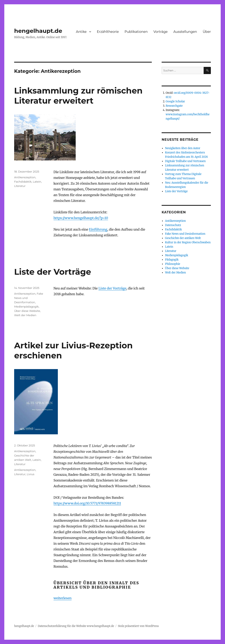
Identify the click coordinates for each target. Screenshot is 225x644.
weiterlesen (63, 598)
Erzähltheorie (108, 32)
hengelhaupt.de (38, 31)
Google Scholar (175, 101)
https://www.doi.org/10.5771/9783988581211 (87, 503)
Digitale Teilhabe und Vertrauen (185, 161)
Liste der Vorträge (53, 272)
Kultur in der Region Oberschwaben (188, 242)
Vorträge (160, 32)
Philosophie (173, 264)
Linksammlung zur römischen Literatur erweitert (78, 96)
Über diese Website (27, 311)
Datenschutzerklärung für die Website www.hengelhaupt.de (76, 626)
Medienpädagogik (26, 307)
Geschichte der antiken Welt (183, 238)
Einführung (98, 229)
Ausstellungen (185, 32)
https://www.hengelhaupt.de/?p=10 (81, 218)
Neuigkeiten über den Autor (183, 148)
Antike (81, 32)
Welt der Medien (25, 315)
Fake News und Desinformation (185, 234)
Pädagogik (172, 260)
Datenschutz (173, 225)
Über (207, 32)
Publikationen (136, 32)
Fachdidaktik (23, 182)
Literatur (20, 186)
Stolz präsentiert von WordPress (138, 626)
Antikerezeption (25, 177)
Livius (31, 474)
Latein (37, 182)
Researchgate (174, 106)
